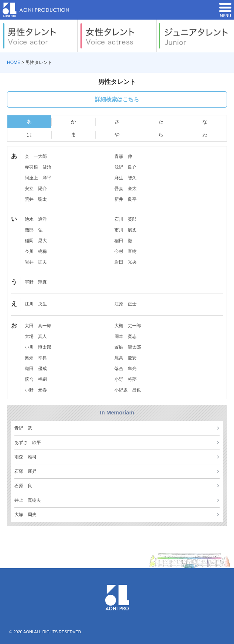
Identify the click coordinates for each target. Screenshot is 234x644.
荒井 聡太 (36, 199)
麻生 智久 (125, 178)
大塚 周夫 (25, 515)
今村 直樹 (125, 251)
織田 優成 (36, 369)
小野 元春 (36, 390)
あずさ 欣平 (28, 443)
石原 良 (23, 486)
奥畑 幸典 (36, 358)
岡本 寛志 (125, 336)
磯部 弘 (34, 230)
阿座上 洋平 (38, 178)
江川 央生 (36, 304)
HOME (14, 62)
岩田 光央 (125, 262)
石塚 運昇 (25, 471)
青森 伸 (123, 156)
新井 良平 (125, 199)
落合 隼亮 (125, 369)
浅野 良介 (125, 167)
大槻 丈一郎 (128, 326)
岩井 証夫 (36, 262)
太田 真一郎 (38, 326)
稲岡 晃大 (36, 241)
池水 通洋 (36, 219)
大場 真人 (36, 336)
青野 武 (23, 428)
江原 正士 (125, 304)
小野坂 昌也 (128, 390)
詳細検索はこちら (117, 99)
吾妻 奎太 (125, 189)
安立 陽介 (36, 189)
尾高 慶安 (125, 358)
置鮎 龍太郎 (128, 347)
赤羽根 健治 (38, 167)
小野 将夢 (125, 379)
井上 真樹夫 (28, 500)
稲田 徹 (123, 241)
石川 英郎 (125, 219)
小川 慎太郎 (38, 347)
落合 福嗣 (36, 379)
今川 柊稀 (36, 251)
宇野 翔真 (36, 282)
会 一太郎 (36, 156)
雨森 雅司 (25, 457)
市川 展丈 (125, 230)
